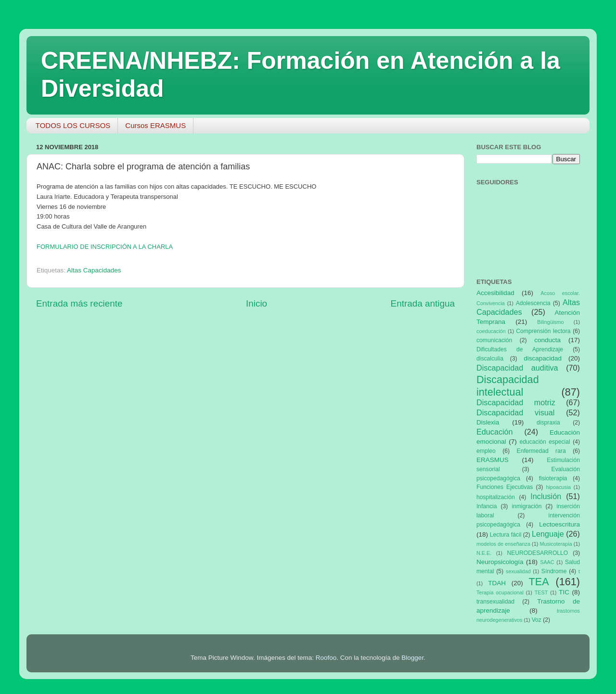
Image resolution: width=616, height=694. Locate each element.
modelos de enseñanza (503, 544)
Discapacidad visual (515, 412)
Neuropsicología (500, 562)
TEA (539, 582)
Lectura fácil (506, 535)
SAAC (547, 562)
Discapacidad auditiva (517, 368)
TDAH (497, 583)
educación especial (545, 442)
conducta (547, 340)
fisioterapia (553, 478)
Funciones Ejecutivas (505, 487)
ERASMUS (493, 460)
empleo (486, 451)
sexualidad (518, 571)
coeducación (491, 331)
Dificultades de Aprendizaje (520, 349)
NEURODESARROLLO (537, 553)
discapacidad (543, 358)
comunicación (494, 340)
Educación (495, 432)
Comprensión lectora (543, 331)
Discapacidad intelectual (508, 386)
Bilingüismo (550, 322)
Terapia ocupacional (500, 592)
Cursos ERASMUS (155, 125)
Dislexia (488, 422)
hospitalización (496, 497)
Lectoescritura (559, 524)
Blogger (412, 658)
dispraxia (548, 423)
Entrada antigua (423, 303)
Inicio (257, 303)
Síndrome (554, 571)
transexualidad (495, 602)
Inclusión (546, 496)
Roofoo (326, 658)
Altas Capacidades (94, 270)
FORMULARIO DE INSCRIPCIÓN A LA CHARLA (105, 247)
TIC (564, 592)
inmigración (526, 506)
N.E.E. (484, 553)
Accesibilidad (495, 293)
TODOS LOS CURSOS (73, 125)
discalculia (490, 359)
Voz (537, 620)
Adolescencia (533, 303)
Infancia (487, 506)
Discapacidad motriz (516, 402)
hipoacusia (558, 487)
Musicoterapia (556, 544)
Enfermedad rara (541, 451)
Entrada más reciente (79, 303)
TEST (541, 592)
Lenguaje (548, 534)
